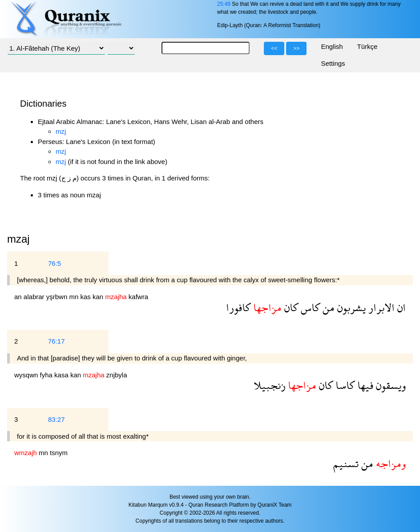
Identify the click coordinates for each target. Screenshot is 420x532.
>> (296, 48)
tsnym (59, 453)
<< (274, 48)
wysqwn (27, 375)
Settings (333, 63)
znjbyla (117, 375)
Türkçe (367, 46)
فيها (364, 385)
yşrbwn (58, 297)
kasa (62, 375)
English (332, 46)
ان (400, 307)
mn (75, 297)
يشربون (350, 307)
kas (86, 297)
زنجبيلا (269, 385)
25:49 (224, 4)
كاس (309, 307)
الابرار (380, 307)
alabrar (35, 297)
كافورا (238, 307)
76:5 (55, 263)
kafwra (138, 297)
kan (99, 297)
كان (290, 307)
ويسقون (390, 385)
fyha (47, 375)
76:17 (57, 341)
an (19, 297)
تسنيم (346, 463)
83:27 (57, 419)
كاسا (344, 385)
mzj (61, 131)
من (327, 307)
